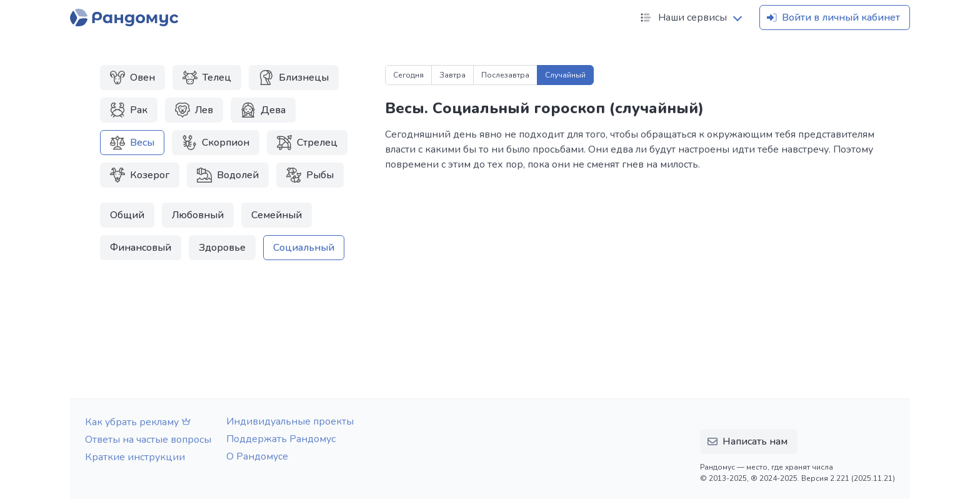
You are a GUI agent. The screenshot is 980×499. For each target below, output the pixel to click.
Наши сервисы (682, 18)
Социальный (304, 248)
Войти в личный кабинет (832, 18)
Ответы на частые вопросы (148, 440)
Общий (127, 215)
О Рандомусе (257, 456)
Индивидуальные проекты (290, 421)
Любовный (198, 215)
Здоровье (222, 248)
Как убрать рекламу (139, 422)
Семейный (277, 215)
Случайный (565, 75)
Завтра (452, 75)
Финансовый (141, 248)
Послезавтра (505, 75)
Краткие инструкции (135, 457)
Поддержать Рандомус (281, 439)
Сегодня (408, 75)
